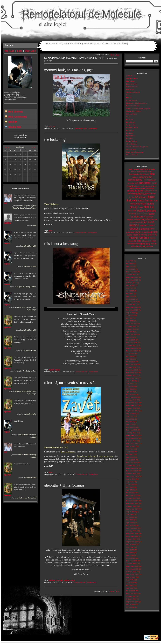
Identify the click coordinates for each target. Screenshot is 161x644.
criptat (154, 183)
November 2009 (132, 503)
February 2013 (132, 397)
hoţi (152, 207)
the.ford (146, 244)
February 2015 (132, 343)
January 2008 (131, 563)
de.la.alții (144, 186)
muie (144, 222)
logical (7, 243)
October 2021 (131, 283)
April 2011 (130, 457)
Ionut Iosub (130, 122)
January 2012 (131, 433)
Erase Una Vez (132, 84)
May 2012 (130, 422)
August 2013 (131, 381)
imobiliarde (132, 211)
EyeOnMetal (131, 136)
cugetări (131, 186)
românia (144, 238)
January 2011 (131, 465)
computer (152, 180)
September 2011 (132, 444)
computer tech (133, 183)
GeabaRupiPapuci (138, 204)
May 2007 (130, 585)
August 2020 (131, 313)
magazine (145, 219)
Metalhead (130, 130)
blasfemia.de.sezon (139, 174)
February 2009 (132, 528)
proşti (154, 232)
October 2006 (131, 599)
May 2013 (130, 389)
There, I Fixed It (132, 155)
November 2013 (132, 373)
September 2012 (132, 411)
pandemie (144, 229)
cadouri (135, 177)
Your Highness (51, 204)
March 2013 (131, 394)
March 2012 (131, 427)
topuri (154, 244)
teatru (134, 244)
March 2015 (131, 340)
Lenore (129, 95)
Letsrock (129, 133)
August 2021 (131, 285)
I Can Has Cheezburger (135, 152)
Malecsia (129, 119)
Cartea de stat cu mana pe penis (138, 108)
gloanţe (134, 207)
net (54, 127)
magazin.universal (134, 219)
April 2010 (130, 490)
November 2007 (132, 569)
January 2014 (131, 367)
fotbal (141, 201)
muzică (51, 370)
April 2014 (130, 359)
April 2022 (130, 266)
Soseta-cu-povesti (133, 92)
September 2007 (132, 574)
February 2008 (132, 561)
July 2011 (130, 449)
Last (118, 55)
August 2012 (131, 414)
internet (132, 214)
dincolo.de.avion (135, 191)
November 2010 (132, 471)
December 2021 (132, 277)
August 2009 (131, 512)
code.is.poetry (135, 180)
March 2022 (131, 269)
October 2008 (131, 539)
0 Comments (93, 128)
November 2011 (132, 438)
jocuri (152, 214)
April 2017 (130, 332)
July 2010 (130, 482)
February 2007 (132, 593)
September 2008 (132, 542)
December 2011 (132, 435)
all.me (145, 169)
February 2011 (132, 463)
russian (153, 238)
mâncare (154, 219)
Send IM (13, 122)
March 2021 (131, 299)
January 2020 (131, 326)
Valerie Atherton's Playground (137, 147)
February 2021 (132, 302)
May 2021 (130, 294)
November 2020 (132, 310)
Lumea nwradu (132, 100)
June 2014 (130, 354)
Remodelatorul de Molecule (81, 16)
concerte (52, 580)
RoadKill (133, 238)
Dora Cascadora (132, 87)
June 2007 (130, 583)
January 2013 (131, 400)
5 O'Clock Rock (132, 128)
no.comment (150, 225)
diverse (147, 191)
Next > (113, 55)
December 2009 (132, 501)
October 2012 (131, 408)
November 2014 (132, 351)
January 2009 (131, 531)
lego (152, 217)
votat (133, 246)
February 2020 (132, 324)
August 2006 (131, 604)
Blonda (129, 98)
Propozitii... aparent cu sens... (137, 103)
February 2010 (132, 495)
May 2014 (130, 356)
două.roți (153, 191)
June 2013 (130, 386)
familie (131, 197)
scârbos (130, 241)
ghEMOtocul (131, 76)
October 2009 (131, 506)
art (146, 172)
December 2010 (132, 468)
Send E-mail (15, 127)
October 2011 (131, 441)
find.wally (59, 580)
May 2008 (130, 553)
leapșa (147, 217)
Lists (20, 51)
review (155, 235)
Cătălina (8, 223)
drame (130, 194)
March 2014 (131, 362)
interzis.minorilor (142, 214)
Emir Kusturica (68, 452)
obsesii (58, 370)
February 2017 (132, 334)
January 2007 (131, 596)
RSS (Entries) (16, 112)
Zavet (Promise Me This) (56, 447)
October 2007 (131, 572)
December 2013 (132, 370)
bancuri (150, 172)
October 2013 (131, 375)
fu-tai (156, 201)
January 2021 (131, 304)
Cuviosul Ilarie (131, 114)
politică (148, 232)
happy (141, 207)
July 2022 (130, 261)
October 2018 (131, 329)
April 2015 (130, 337)
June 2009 (130, 517)
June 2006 (130, 607)
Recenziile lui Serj (133, 106)
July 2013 (130, 384)
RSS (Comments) (18, 117)
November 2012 (132, 405)
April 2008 (130, 555)
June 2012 (130, 419)
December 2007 (132, 566)
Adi (6, 203)
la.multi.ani (137, 217)
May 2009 (130, 520)
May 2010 (130, 487)
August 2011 (131, 446)
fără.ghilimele (141, 197)
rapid (135, 235)
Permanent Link (81, 128)
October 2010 (131, 473)
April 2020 (130, 321)
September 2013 (132, 378)
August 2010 (131, 479)
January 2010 (131, 498)
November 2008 (132, 536)
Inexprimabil (131, 125)
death (150, 186)
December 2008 (132, 533)
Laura (128, 117)
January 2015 (131, 345)
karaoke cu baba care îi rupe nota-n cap (95, 456)
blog (152, 174)
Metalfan (129, 138)
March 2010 (131, 493)
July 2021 (130, 288)
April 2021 (130, 296)
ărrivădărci (141, 172)
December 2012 (132, 403)
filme (50, 231)
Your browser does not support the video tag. (81, 309)
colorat (145, 180)
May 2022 (130, 264)
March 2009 (131, 525)
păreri (152, 229)
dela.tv (132, 188)
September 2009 (132, 509)
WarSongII (130, 89)
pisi (143, 232)
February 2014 (132, 364)
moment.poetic (135, 222)
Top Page (9, 51)
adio (131, 169)
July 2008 (130, 547)
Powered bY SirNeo (134, 111)
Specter (7, 327)
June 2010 (130, 484)
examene (152, 194)
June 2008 (130, 550)
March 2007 (131, 591)
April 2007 (130, 588)
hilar (50, 127)
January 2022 (131, 274)
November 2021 (132, 280)
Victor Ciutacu (131, 144)
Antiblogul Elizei (132, 78)
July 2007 (130, 580)
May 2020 (130, 318)
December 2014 (132, 348)
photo (138, 232)
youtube (149, 246)
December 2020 (132, 307)
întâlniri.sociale (69, 580)
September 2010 (132, 476)
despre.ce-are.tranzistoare (145, 188)
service (145, 241)
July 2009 (130, 514)
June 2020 (130, 315)
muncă (151, 222)
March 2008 (131, 558)
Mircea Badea (131, 141)
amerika (152, 169)
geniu (150, 204)
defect (155, 186)
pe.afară (130, 232)
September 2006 (132, 602)
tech (139, 244)
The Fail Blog (131, 149)
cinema (148, 177)
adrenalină (138, 169)
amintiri (134, 172)
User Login (30, 51)
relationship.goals (145, 235)
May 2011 (130, 454)
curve (138, 186)
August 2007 (131, 577)
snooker (153, 241)
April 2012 (130, 424)
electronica (140, 193)
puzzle (130, 235)
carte (141, 177)
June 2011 (130, 452)
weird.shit (140, 246)
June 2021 (130, 291)
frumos (149, 200)
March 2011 (131, 460)
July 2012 (130, 416)
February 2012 (132, 430)
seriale (137, 241)
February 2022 (132, 272)
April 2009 (130, 523)
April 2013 (130, 392)
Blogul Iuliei (130, 81)
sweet (130, 244)
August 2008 (131, 544)
